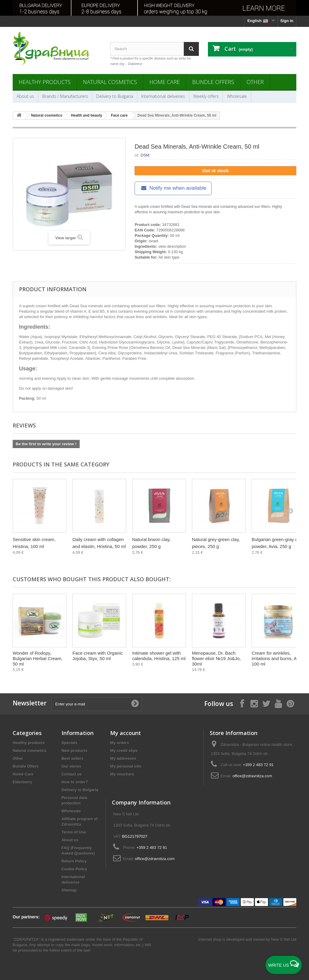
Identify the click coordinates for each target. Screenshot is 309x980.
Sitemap (69, 890)
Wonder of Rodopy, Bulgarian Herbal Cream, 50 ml (38, 658)
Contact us (72, 774)
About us (25, 96)
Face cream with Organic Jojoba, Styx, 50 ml (98, 656)
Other (255, 82)
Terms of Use (74, 832)
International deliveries (163, 96)
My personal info (126, 766)
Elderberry (22, 782)
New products (75, 751)
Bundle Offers (213, 82)
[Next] (290, 511)
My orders (119, 743)
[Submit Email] (135, 704)
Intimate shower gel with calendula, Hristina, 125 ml (159, 656)
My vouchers (122, 774)
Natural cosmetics (110, 82)
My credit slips (124, 751)
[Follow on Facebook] (242, 703)
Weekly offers (206, 96)
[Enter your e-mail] (97, 704)
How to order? (75, 782)
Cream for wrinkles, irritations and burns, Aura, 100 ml (278, 658)
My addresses (123, 758)
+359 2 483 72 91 (258, 765)
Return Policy (74, 861)
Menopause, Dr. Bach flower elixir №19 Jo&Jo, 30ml (216, 658)
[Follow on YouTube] (278, 703)
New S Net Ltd (284, 939)
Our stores (72, 766)
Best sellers (73, 758)
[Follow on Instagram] (254, 703)
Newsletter (30, 703)
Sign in (287, 21)
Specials (70, 743)
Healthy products (45, 82)
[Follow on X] (266, 703)
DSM (145, 155)
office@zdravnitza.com (252, 776)
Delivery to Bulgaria (115, 96)
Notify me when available (173, 188)
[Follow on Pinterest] (290, 703)
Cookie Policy (74, 869)
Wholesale (237, 96)
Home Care (165, 82)
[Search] (191, 49)
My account (126, 733)
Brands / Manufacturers (65, 96)
